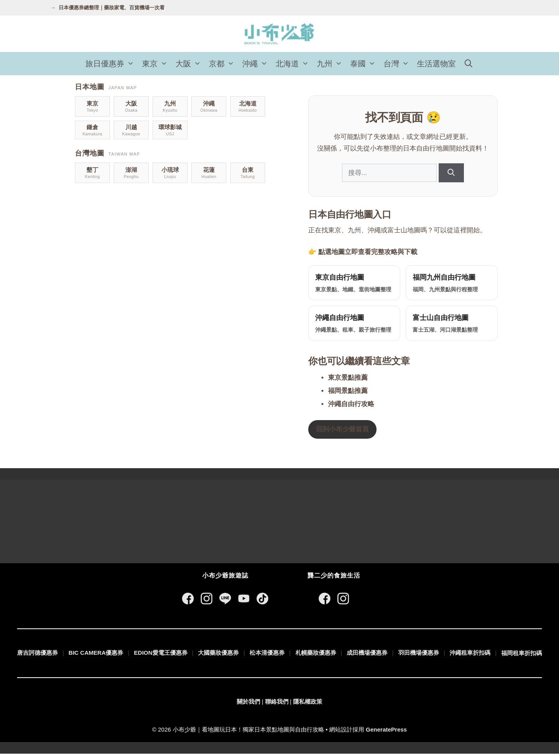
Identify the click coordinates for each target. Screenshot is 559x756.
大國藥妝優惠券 (218, 655)
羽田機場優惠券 (419, 655)
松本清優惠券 (267, 655)
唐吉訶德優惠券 (37, 655)
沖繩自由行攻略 (351, 406)
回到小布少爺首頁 (342, 432)
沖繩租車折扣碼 (470, 655)
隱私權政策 (308, 704)
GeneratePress (386, 732)
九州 (332, 64)
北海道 (294, 64)
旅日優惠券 (112, 64)
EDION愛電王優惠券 (161, 655)
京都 (224, 64)
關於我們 (248, 704)
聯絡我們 (277, 704)
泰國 (365, 64)
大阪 (190, 64)
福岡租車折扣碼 (522, 655)
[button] (131, 64)
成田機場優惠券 (367, 655)
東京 (157, 64)
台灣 (398, 64)
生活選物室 (436, 64)
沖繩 (257, 64)
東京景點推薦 (348, 380)
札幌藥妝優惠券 (316, 655)
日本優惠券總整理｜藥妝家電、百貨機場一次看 (112, 8)
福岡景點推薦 (348, 393)
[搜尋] (451, 173)
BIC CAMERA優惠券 (96, 655)
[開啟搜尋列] (469, 64)
